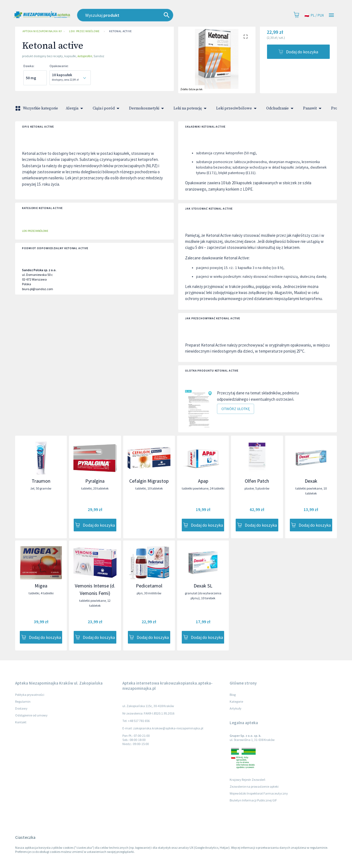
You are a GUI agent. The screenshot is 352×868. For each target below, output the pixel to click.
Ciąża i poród (107, 108)
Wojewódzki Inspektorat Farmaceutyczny (259, 793)
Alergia (75, 108)
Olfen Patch (257, 481)
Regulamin (23, 701)
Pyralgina (95, 481)
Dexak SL (203, 586)
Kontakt (21, 722)
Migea (41, 586)
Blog (233, 695)
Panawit (313, 108)
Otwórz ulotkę (236, 409)
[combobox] (150, 15)
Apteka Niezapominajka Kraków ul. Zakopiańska (41, 31)
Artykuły (236, 708)
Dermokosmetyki (147, 108)
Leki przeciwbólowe (84, 31)
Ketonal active (120, 31)
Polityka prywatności (30, 695)
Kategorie (236, 701)
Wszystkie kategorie (37, 108)
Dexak (311, 481)
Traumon (41, 481)
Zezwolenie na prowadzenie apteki (254, 786)
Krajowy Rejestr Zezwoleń (248, 780)
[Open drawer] (331, 15)
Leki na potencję (191, 108)
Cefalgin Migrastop (149, 481)
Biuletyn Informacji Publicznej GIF (253, 800)
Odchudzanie (281, 108)
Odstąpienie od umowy (31, 715)
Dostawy (21, 708)
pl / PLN (314, 15)
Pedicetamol (149, 586)
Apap (203, 481)
